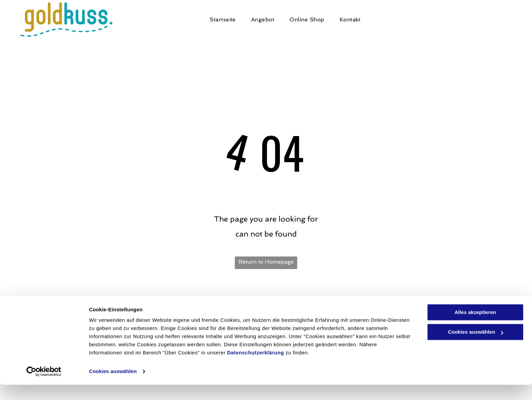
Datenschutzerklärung (255, 368)
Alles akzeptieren (476, 328)
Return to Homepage (266, 262)
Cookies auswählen (113, 387)
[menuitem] (225, 20)
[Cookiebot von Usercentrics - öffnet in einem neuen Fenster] (44, 387)
